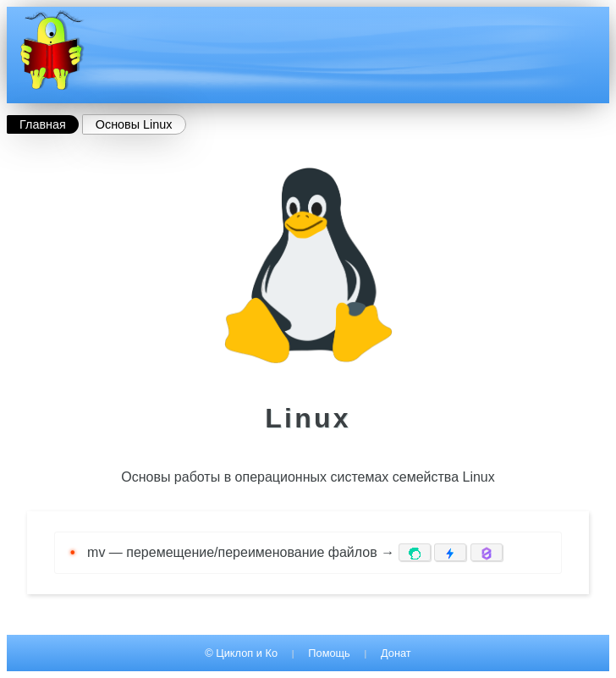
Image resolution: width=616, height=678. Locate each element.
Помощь (329, 653)
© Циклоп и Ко (241, 653)
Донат (396, 653)
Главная (43, 124)
